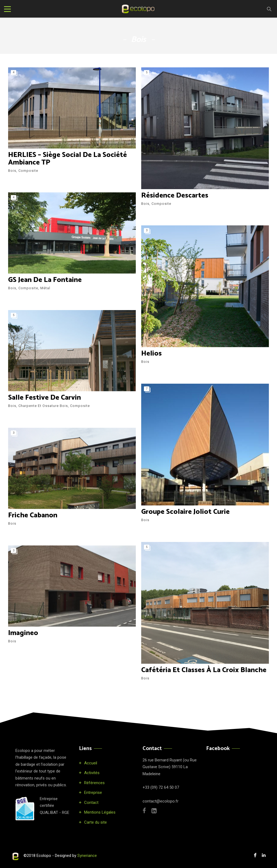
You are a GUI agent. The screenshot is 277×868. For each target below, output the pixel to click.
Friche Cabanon (33, 515)
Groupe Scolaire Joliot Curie (186, 512)
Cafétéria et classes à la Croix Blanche (204, 670)
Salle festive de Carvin (44, 398)
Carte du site (95, 822)
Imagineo (23, 633)
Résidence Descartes (175, 195)
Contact (91, 803)
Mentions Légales (100, 812)
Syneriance (87, 856)
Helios (151, 354)
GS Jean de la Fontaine (45, 280)
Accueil (91, 763)
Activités (92, 773)
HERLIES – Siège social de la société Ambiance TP (67, 159)
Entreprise (93, 793)
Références (94, 783)
